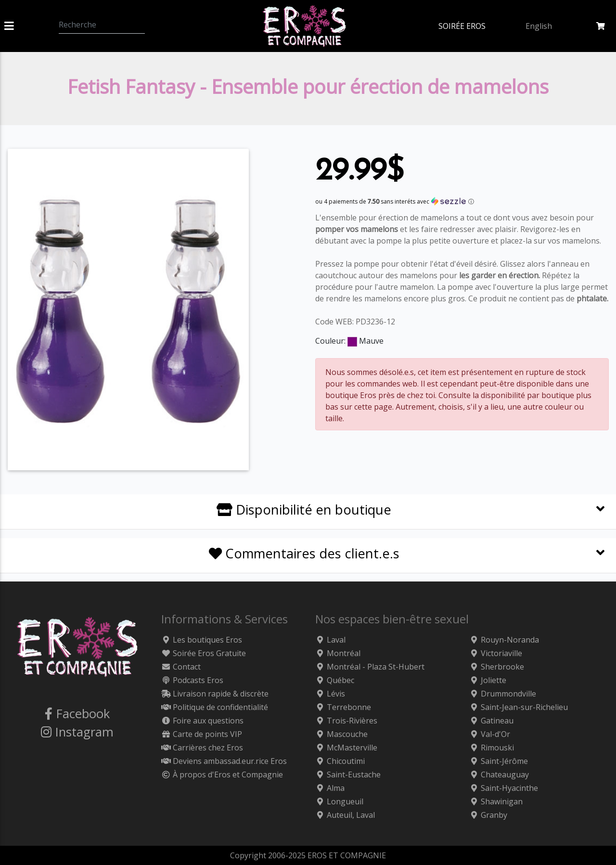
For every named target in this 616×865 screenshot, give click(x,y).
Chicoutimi (340, 761)
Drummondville (503, 694)
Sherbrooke (497, 667)
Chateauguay (499, 775)
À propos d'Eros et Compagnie (222, 775)
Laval (330, 640)
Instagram (77, 732)
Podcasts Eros (192, 680)
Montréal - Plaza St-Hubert (370, 667)
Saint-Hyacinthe (504, 788)
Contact (181, 667)
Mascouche (341, 734)
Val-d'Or (490, 734)
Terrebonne (343, 707)
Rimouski (492, 748)
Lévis (330, 694)
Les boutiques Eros (202, 640)
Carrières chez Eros (202, 748)
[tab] (308, 512)
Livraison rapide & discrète (215, 694)
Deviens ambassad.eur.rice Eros (224, 761)
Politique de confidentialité (215, 707)
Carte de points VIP (202, 734)
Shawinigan (496, 801)
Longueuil (339, 801)
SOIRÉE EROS (462, 26)
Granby (488, 815)
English (539, 26)
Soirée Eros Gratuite (204, 653)
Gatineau (491, 721)
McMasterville (346, 748)
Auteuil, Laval (345, 815)
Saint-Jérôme (499, 761)
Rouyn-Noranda (504, 640)
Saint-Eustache (348, 775)
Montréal (338, 653)
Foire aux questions (202, 721)
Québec (335, 680)
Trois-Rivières (346, 721)
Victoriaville (496, 653)
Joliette (488, 680)
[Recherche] (102, 24)
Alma (330, 788)
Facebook (77, 714)
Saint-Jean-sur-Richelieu (519, 707)
